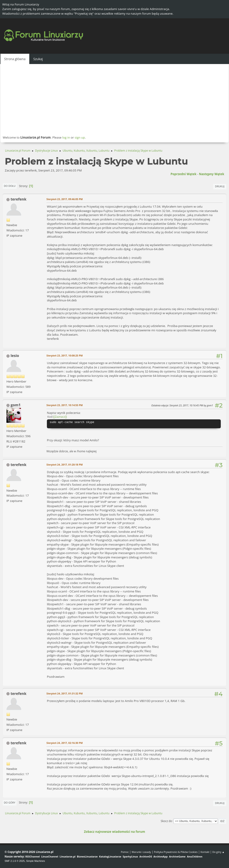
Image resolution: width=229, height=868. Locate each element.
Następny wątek (212, 174)
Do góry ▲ (218, 852)
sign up (80, 137)
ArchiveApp (161, 856)
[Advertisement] (114, 99)
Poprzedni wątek (183, 174)
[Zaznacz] (60, 417)
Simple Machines (35, 861)
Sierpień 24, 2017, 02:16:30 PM (65, 743)
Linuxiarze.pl (68, 856)
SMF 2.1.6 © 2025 (15, 861)
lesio (15, 356)
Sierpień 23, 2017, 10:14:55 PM (65, 405)
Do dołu (10, 186)
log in (66, 137)
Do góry (10, 802)
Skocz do (166, 821)
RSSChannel (33, 856)
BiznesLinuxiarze (87, 856)
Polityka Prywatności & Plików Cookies (176, 852)
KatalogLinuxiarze (110, 856)
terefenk (18, 199)
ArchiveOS (146, 856)
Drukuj (220, 186)
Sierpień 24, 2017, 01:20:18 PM (65, 465)
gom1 (16, 405)
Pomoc (125, 852)
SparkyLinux (130, 856)
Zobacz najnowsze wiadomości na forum (114, 832)
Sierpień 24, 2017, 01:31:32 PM (65, 693)
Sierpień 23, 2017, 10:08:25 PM (65, 355)
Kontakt (205, 852)
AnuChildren (195, 856)
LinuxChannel (50, 856)
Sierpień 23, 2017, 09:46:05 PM (65, 199)
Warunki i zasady (141, 852)
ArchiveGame (177, 856)
